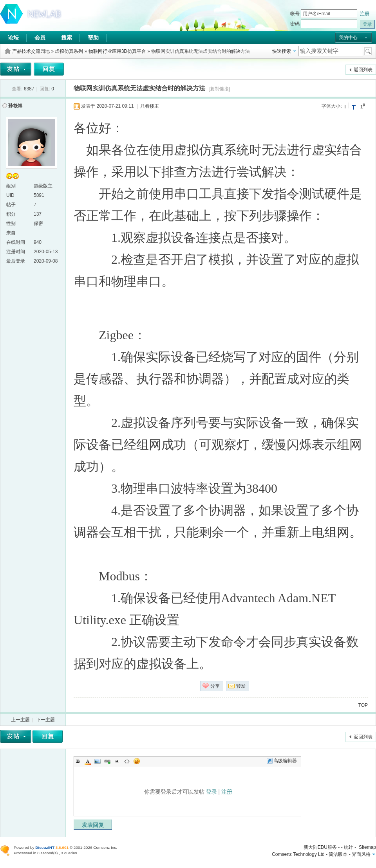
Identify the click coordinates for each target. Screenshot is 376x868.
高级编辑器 (282, 761)
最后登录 (16, 261)
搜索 (67, 38)
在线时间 (16, 242)
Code (127, 761)
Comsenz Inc (105, 847)
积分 (11, 214)
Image (98, 761)
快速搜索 (282, 51)
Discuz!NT (45, 847)
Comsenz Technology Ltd (298, 854)
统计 (349, 847)
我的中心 (348, 38)
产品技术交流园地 (31, 51)
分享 (215, 686)
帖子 (11, 205)
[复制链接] (219, 89)
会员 (40, 38)
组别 (11, 186)
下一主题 (45, 720)
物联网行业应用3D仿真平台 (117, 51)
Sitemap (367, 847)
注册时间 (16, 252)
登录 (211, 792)
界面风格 (361, 854)
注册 (365, 14)
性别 (11, 223)
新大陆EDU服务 (320, 847)
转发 (241, 686)
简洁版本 (338, 854)
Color (88, 761)
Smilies (137, 761)
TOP (363, 705)
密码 (295, 24)
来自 (11, 233)
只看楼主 (150, 106)
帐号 (295, 14)
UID (10, 195)
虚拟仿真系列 (69, 51)
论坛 (13, 38)
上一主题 (20, 720)
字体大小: (332, 106)
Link (107, 761)
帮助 (93, 38)
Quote (117, 761)
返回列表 (363, 70)
